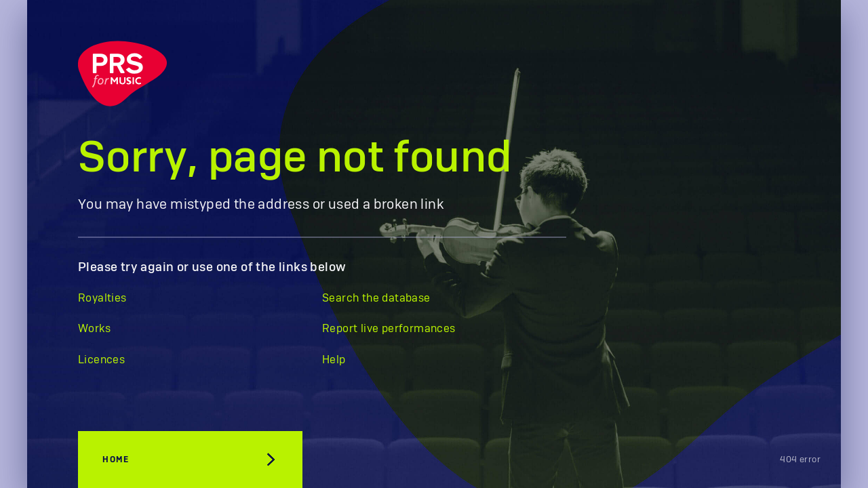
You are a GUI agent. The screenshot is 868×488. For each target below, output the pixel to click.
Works (94, 329)
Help (334, 360)
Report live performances (389, 329)
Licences (101, 360)
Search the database (376, 298)
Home (116, 460)
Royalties (102, 298)
